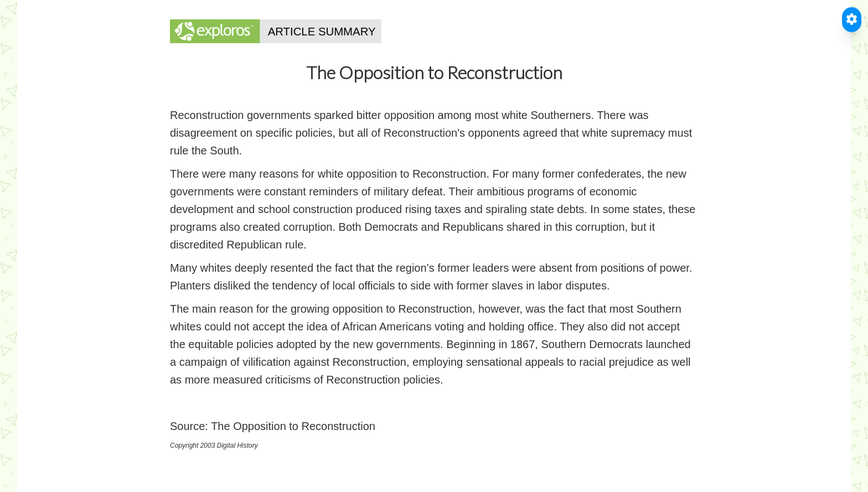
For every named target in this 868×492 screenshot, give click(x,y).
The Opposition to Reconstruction (293, 426)
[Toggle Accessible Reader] (852, 20)
